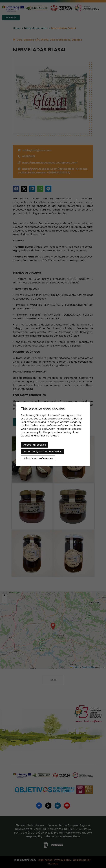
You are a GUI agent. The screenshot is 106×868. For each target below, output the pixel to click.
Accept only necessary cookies (42, 452)
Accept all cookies (35, 445)
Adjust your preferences (38, 458)
